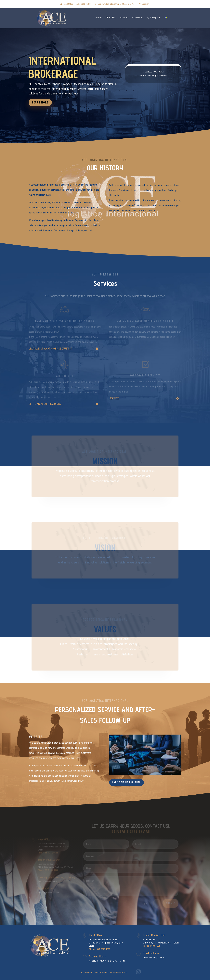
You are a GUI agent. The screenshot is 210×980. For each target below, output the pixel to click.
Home (98, 18)
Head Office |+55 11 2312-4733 (77, 4)
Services (124, 18)
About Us (110, 18)
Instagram (155, 18)
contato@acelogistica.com (154, 958)
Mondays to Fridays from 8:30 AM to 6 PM (116, 4)
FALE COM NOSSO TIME (127, 782)
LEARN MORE (60, 89)
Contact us (138, 18)
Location (145, 4)
